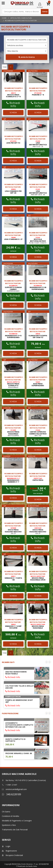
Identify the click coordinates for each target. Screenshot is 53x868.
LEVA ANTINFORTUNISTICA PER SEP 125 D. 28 (38, 192)
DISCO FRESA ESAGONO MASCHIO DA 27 (13, 531)
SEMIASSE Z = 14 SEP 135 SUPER (13, 626)
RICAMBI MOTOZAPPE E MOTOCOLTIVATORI (21, 21)
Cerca (45, 11)
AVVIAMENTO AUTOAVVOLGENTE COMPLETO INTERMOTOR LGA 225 (19, 725)
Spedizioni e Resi (9, 825)
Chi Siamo (6, 812)
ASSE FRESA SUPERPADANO (38, 384)
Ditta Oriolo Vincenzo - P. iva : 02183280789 (33, 864)
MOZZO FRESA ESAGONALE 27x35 (38, 578)
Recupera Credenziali (12, 855)
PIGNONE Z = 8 (38, 94)
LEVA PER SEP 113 (13, 142)
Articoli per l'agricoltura (21, 18)
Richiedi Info (13, 104)
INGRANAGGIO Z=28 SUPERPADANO (38, 288)
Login (6, 846)
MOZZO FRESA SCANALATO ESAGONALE (13, 385)
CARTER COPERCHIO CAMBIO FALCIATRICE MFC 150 (38, 433)
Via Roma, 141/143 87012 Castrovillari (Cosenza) (24, 780)
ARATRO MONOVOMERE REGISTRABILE (16, 673)
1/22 (5, 67)
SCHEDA (13, 112)
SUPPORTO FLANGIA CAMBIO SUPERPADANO (13, 288)
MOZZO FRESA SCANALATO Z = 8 (13, 95)
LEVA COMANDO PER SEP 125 (13, 191)
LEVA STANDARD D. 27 (13, 238)
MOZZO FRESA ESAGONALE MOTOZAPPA (13, 433)
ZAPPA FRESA (38, 479)
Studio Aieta (33, 866)
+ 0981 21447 (9, 785)
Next (50, 662)
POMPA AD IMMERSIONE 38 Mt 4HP (19, 701)
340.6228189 (11, 794)
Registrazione (9, 851)
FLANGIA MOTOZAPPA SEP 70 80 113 (38, 336)
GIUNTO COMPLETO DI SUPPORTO (15, 740)
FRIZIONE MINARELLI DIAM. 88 (19, 753)
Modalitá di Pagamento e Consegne (17, 821)
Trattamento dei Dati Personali (15, 830)
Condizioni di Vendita (10, 816)
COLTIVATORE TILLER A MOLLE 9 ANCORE (20, 687)
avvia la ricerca (27, 57)
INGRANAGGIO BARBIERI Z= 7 (13, 480)
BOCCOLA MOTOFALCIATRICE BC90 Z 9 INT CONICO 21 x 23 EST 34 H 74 (38, 241)
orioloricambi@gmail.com (14, 789)
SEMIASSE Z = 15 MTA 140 (13, 578)
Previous (46, 662)
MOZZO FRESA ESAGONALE (38, 626)
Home (4, 18)
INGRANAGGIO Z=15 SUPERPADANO (13, 336)
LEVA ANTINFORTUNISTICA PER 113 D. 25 (38, 144)
